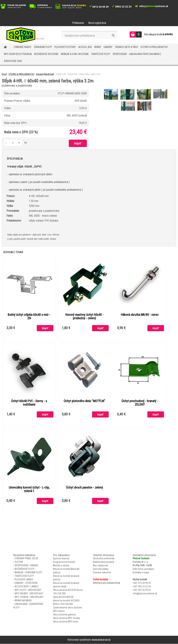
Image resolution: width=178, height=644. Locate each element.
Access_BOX (85, 47)
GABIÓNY (108, 47)
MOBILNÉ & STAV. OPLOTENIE (75, 54)
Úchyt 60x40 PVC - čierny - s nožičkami (29, 403)
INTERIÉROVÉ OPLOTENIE (46, 54)
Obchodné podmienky (104, 559)
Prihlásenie (78, 23)
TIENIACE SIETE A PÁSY (126, 47)
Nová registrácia (97, 23)
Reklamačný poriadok (104, 562)
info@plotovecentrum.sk (145, 594)
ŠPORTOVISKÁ (120, 54)
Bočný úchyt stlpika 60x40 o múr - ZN (29, 316)
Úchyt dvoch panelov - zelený (84, 488)
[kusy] (13, 143)
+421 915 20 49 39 (142, 583)
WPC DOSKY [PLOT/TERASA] (18, 54)
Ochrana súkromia (102, 573)
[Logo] (24, 35)
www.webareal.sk (101, 640)
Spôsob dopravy (61, 559)
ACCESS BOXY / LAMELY (27, 587)
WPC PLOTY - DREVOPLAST (28, 590)
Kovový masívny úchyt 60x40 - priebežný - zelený (84, 316)
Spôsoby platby (101, 569)
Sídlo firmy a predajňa (143, 569)
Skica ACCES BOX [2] (63, 597)
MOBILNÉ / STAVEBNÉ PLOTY (29, 573)
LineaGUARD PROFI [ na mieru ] (145, 54)
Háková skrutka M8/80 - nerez (140, 315)
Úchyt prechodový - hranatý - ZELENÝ (140, 403)
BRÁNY (98, 47)
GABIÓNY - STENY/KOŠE (26, 583)
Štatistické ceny (13, 61)
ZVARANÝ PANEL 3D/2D (26, 559)
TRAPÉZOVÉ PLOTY (101, 54)
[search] (113, 35)
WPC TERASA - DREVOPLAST (29, 597)
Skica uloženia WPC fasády (67, 618)
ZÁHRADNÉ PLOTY (43, 47)
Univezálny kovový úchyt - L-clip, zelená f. (29, 489)
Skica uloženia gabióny (64, 615)
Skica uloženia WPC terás (66, 622)
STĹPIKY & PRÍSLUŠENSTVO (154, 47)
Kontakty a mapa (141, 573)
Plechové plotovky (65, 47)
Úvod (4, 74)
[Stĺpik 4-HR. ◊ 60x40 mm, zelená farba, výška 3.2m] (111, 90)
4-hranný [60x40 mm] (45, 74)
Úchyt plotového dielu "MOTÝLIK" (84, 401)
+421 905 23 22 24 (142, 587)
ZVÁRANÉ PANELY (22, 47)
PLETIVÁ (19, 562)
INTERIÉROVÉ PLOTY (25, 569)
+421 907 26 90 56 (142, 590)
